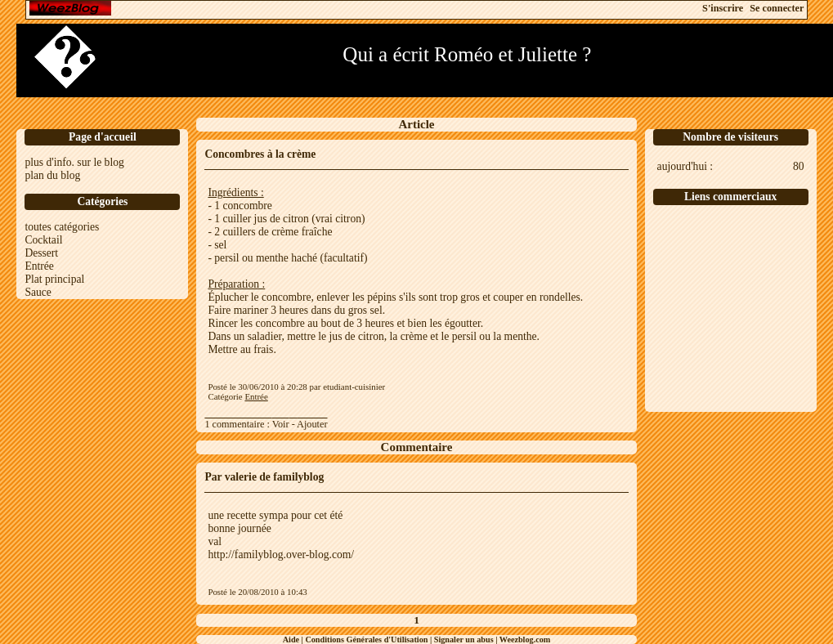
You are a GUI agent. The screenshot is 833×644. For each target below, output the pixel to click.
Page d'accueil (103, 137)
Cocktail (43, 240)
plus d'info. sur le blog (74, 162)
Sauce (38, 292)
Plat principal (54, 279)
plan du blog (52, 175)
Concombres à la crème (260, 154)
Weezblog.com (525, 640)
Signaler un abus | (467, 640)
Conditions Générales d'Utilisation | (369, 640)
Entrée (39, 266)
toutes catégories (62, 227)
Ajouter (312, 424)
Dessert (41, 253)
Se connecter (777, 8)
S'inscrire (723, 8)
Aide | (294, 640)
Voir (281, 424)
